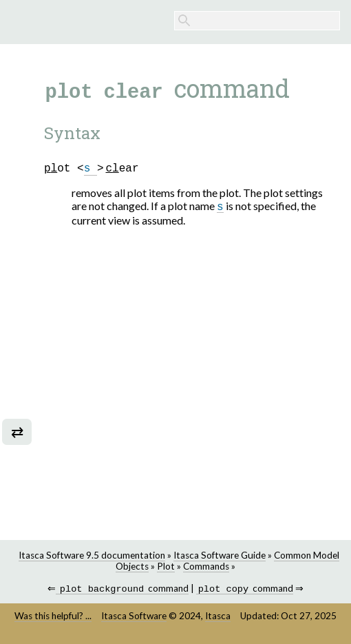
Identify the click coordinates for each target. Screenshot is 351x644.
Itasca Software (134, 617)
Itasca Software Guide (220, 555)
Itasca (218, 617)
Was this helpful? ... (53, 617)
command (122, 590)
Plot (166, 566)
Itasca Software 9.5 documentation (92, 555)
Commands (206, 566)
